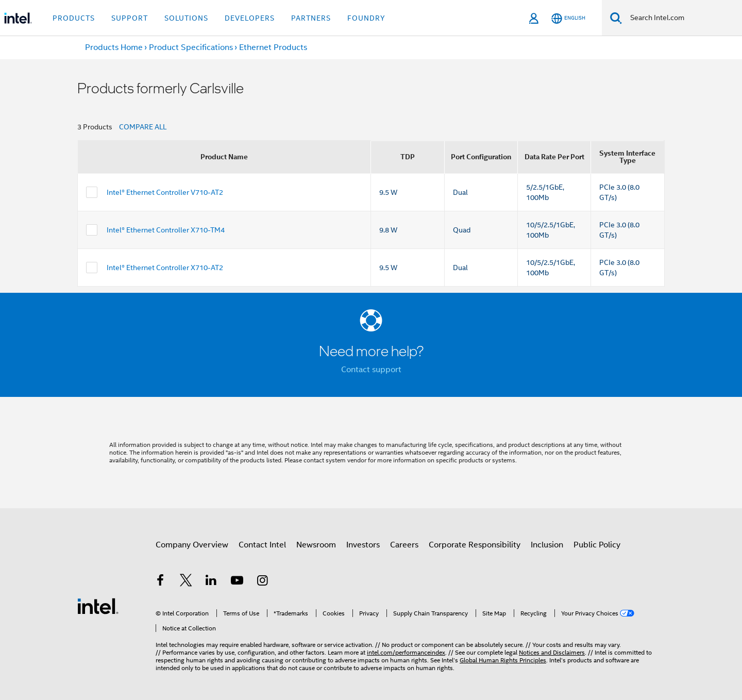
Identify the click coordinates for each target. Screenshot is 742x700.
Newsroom (316, 545)
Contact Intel (262, 545)
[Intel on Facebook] (160, 582)
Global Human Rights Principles (503, 660)
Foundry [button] (366, 18)
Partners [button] (311, 18)
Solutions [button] (186, 18)
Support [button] (130, 18)
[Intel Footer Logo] (98, 606)
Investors (363, 545)
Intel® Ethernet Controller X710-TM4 (166, 230)
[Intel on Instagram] (262, 582)
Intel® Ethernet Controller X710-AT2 (165, 268)
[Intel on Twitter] (186, 582)
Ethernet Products (273, 47)
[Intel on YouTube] (237, 582)
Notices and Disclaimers (552, 652)
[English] (568, 18)
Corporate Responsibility (475, 545)
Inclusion (547, 545)
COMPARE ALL (143, 127)
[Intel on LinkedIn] (211, 582)
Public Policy (597, 545)
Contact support (371, 370)
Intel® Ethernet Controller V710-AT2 (165, 192)
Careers (404, 545)
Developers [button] (250, 18)
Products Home (114, 47)
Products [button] (74, 18)
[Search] (616, 18)
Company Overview (192, 545)
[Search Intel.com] (682, 18)
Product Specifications (191, 47)
